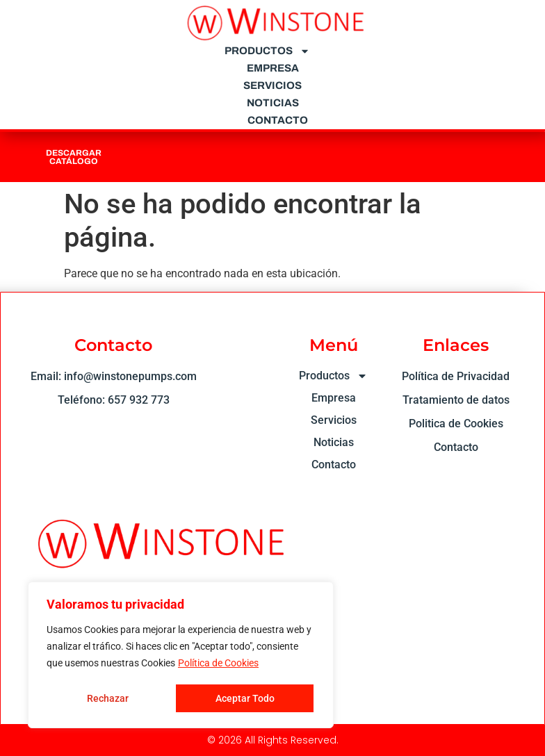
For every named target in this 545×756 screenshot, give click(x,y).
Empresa (273, 68)
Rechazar (108, 698)
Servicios (272, 85)
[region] (181, 655)
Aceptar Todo (245, 698)
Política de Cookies (218, 664)
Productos (267, 51)
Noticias (273, 103)
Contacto (278, 120)
